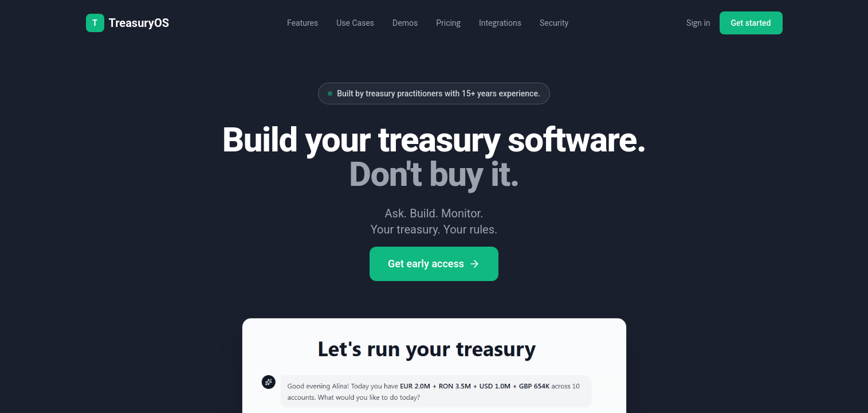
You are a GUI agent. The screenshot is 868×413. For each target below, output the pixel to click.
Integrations (500, 23)
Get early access (434, 264)
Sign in (698, 23)
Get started (751, 23)
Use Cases (355, 23)
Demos (405, 23)
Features (303, 23)
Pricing (448, 23)
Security (554, 23)
